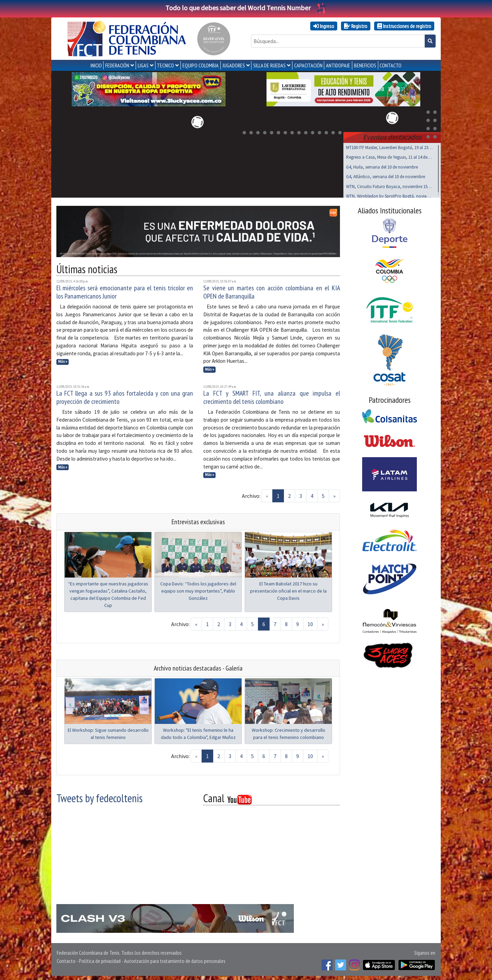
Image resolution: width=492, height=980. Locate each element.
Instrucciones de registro (404, 26)
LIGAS (143, 65)
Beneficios (365, 65)
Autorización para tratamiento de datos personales (175, 959)
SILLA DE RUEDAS (269, 65)
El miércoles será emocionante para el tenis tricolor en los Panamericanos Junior (125, 291)
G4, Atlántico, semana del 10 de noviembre (386, 175)
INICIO (96, 65)
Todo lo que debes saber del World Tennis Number (246, 8)
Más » (63, 360)
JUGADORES (234, 65)
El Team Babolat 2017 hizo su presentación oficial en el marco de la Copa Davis (288, 590)
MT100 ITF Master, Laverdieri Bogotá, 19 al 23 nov (389, 146)
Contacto (66, 959)
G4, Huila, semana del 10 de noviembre (382, 166)
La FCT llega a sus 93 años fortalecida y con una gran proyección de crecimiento (125, 396)
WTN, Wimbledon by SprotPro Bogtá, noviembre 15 (389, 195)
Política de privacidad (100, 959)
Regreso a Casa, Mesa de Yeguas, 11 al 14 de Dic (389, 156)
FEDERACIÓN (117, 65)
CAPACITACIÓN (308, 65)
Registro (356, 26)
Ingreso (324, 26)
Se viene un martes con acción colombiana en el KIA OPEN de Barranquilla (272, 291)
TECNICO (165, 65)
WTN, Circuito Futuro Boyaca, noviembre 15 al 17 (389, 185)
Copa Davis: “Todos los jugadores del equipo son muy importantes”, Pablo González (198, 590)
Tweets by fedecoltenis (99, 797)
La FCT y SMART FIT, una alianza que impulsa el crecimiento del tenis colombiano (272, 396)
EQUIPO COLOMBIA (201, 65)
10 (310, 623)
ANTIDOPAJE (338, 65)
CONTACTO (391, 65)
